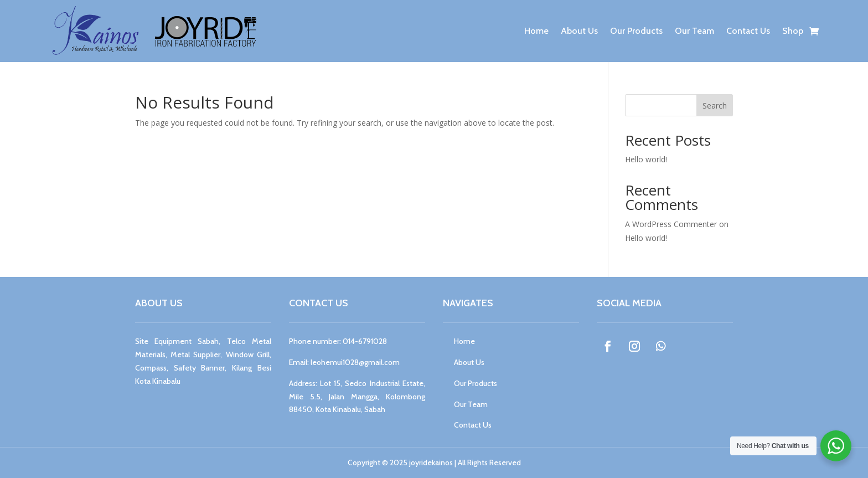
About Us (579, 31)
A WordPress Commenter (671, 224)
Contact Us (748, 31)
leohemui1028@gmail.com (355, 362)
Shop (793, 31)
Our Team (694, 31)
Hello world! (646, 159)
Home (536, 31)
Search (715, 106)
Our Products (636, 31)
